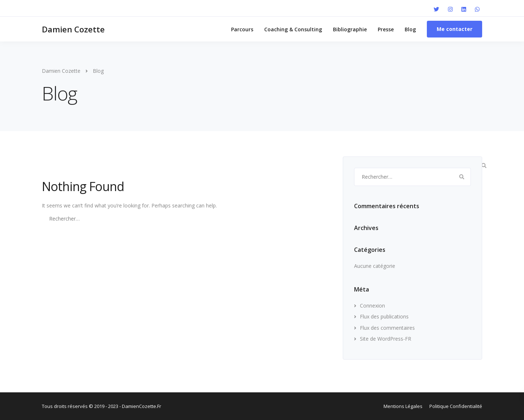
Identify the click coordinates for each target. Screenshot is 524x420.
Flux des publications (384, 316)
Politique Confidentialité (456, 406)
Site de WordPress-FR (386, 339)
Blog (410, 29)
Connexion (372, 306)
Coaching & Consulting (293, 29)
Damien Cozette (73, 29)
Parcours (242, 29)
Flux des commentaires (387, 328)
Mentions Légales (403, 406)
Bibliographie (350, 29)
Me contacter (454, 29)
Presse (386, 29)
